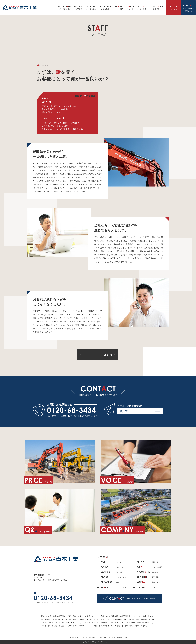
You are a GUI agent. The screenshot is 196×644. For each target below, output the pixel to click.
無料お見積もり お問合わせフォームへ (140, 412)
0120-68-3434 (72, 410)
